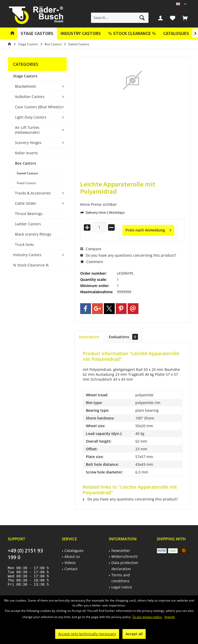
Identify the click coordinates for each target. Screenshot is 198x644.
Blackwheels (26, 86)
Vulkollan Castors (30, 97)
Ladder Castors (28, 224)
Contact (71, 569)
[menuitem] (185, 18)
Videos (70, 563)
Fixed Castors (26, 183)
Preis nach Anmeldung (148, 229)
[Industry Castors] (81, 34)
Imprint (170, 617)
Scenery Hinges (28, 143)
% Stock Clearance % (31, 265)
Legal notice (122, 587)
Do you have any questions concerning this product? (128, 255)
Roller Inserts (26, 153)
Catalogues (176, 33)
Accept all (134, 634)
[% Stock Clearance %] (132, 34)
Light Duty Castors (31, 117)
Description (89, 337)
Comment (92, 262)
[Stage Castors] (37, 34)
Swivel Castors (27, 173)
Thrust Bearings (29, 214)
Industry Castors (27, 255)
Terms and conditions (121, 578)
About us (72, 556)
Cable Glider (26, 203)
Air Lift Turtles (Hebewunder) (27, 130)
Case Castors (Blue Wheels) (38, 107)
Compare (91, 249)
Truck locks (24, 244)
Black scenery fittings (33, 234)
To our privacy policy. (147, 617)
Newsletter (121, 551)
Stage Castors (25, 76)
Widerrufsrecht (125, 556)
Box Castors (26, 163)
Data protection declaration (125, 566)
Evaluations (123, 337)
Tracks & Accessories (33, 193)
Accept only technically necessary (87, 634)
